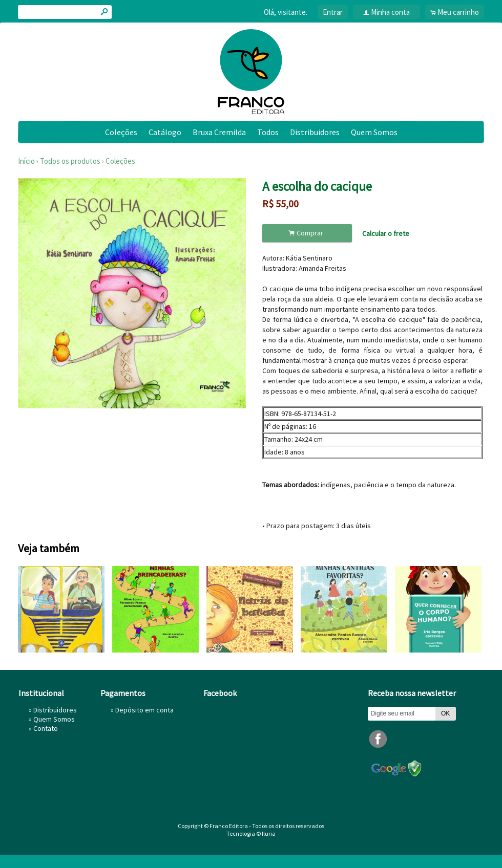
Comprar (307, 233)
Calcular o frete (386, 233)
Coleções (121, 132)
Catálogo (165, 132)
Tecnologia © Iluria (251, 833)
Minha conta (390, 12)
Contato (46, 728)
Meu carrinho (458, 12)
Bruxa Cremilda (219, 132)
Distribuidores (315, 132)
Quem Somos (374, 132)
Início (26, 161)
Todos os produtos (70, 161)
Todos (268, 132)
